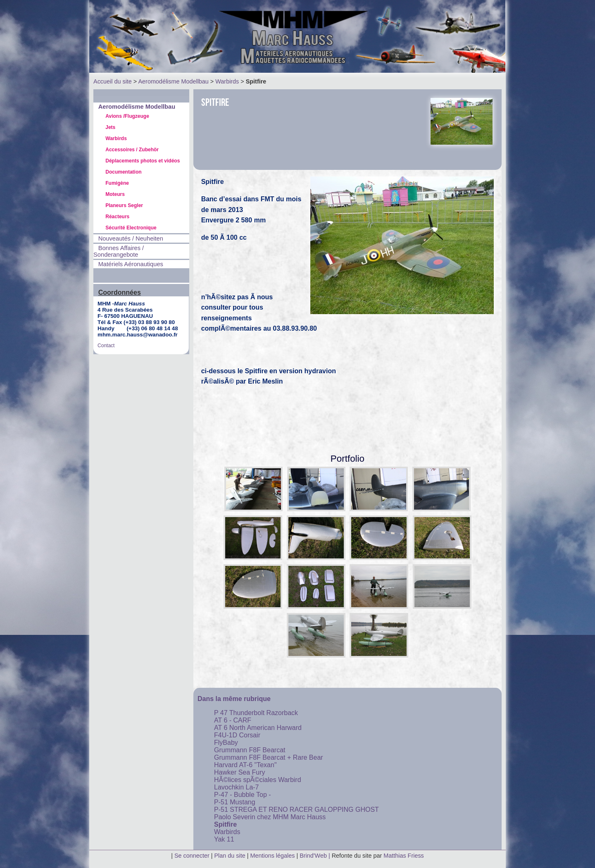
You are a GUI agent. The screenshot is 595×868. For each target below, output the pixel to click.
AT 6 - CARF (233, 720)
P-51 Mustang (235, 802)
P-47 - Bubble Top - (243, 795)
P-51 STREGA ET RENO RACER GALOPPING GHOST (296, 810)
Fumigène (117, 183)
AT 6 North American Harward (258, 728)
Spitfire (225, 824)
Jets (110, 127)
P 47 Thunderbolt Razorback (256, 713)
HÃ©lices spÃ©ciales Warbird (258, 780)
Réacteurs (117, 217)
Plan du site (230, 856)
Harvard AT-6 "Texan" (245, 765)
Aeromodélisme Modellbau (173, 81)
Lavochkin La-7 (237, 787)
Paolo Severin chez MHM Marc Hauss (270, 817)
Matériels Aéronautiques (131, 264)
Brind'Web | (315, 856)
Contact (106, 346)
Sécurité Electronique (131, 228)
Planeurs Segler (124, 205)
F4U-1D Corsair (237, 735)
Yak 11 (224, 839)
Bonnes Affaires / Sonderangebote (119, 251)
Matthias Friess (404, 856)
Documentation (123, 172)
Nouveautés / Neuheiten (131, 238)
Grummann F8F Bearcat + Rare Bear (269, 757)
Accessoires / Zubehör (132, 150)
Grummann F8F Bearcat (250, 750)
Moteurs (115, 194)
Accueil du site (113, 81)
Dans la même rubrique (234, 699)
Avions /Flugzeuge (127, 116)
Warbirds (227, 81)
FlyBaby (226, 743)
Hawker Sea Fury (240, 772)
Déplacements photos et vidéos (143, 161)
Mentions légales (273, 856)
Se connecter (192, 856)
